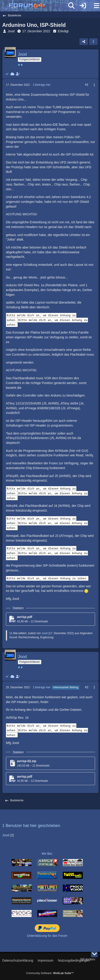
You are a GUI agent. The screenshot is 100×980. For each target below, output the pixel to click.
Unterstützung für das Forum (47, 936)
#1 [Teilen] (87, 85)
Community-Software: (50, 973)
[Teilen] (84, 42)
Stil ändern (88, 959)
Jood (11, 31)
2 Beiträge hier (42, 85)
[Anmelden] (83, 6)
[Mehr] (92, 85)
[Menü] (94, 6)
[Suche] (71, 6)
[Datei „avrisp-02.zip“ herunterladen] (50, 763)
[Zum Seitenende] (94, 954)
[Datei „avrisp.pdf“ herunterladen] (50, 619)
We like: (47, 854)
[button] (93, 42)
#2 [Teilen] (87, 687)
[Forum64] (39, 6)
